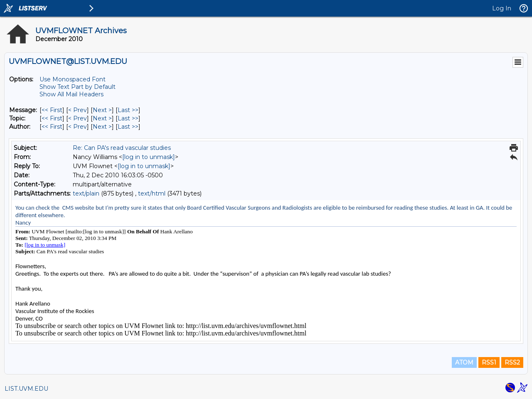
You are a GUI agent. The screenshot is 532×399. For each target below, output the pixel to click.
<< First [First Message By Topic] (52, 118)
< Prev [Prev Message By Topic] (78, 118)
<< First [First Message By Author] (52, 127)
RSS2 (512, 362)
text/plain (86, 193)
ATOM (464, 362)
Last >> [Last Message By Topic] (128, 118)
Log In (502, 8)
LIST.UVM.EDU (26, 389)
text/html (152, 193)
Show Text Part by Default (78, 87)
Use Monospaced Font (73, 79)
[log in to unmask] (149, 157)
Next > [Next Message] (102, 110)
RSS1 (489, 362)
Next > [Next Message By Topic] (102, 118)
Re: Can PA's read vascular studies (122, 148)
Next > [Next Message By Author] (102, 127)
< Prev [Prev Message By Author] (78, 127)
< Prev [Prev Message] (78, 110)
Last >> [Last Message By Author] (128, 127)
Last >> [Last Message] (128, 110)
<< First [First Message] (52, 110)
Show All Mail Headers (71, 94)
